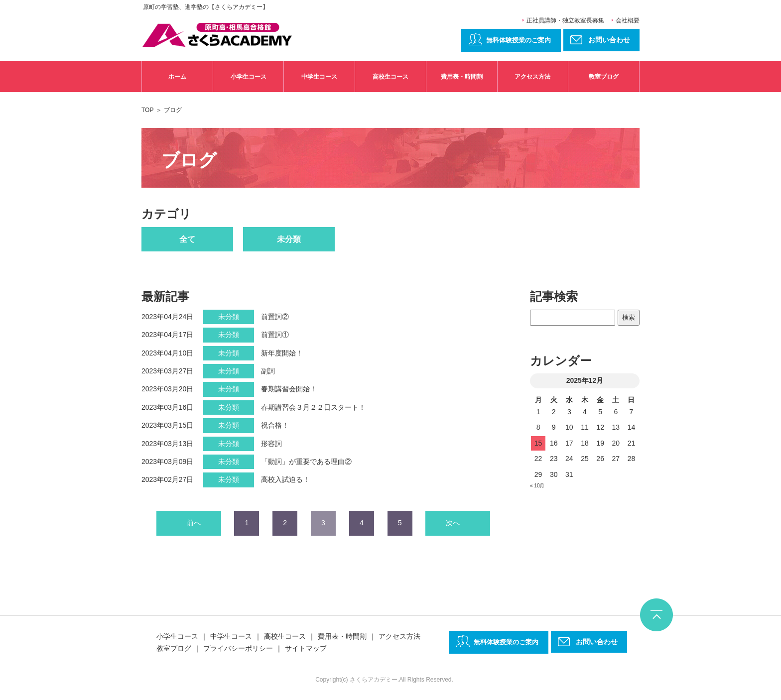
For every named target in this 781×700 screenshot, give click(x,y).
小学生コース (249, 77)
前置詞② (275, 317)
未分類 (289, 239)
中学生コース (319, 77)
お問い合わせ (597, 642)
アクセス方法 (532, 77)
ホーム (177, 77)
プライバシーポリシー (238, 648)
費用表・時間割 (462, 77)
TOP (147, 110)
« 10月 (537, 486)
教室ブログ (604, 77)
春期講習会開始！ (289, 389)
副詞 (268, 371)
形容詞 (271, 444)
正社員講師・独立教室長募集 (565, 20)
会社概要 (628, 20)
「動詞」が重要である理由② (306, 462)
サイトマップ (306, 648)
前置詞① (275, 335)
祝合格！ (275, 425)
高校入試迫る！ (285, 479)
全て (187, 239)
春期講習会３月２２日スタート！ (313, 407)
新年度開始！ (282, 353)
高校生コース (390, 77)
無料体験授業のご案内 (519, 40)
